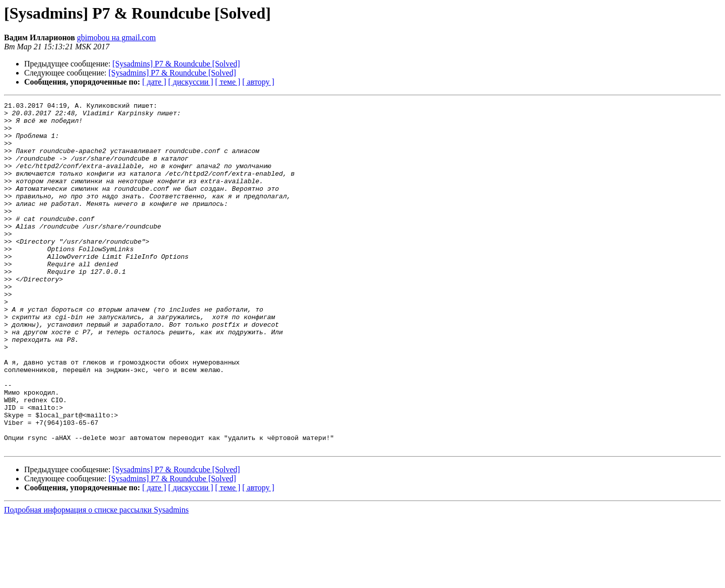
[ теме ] (228, 82)
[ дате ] (154, 82)
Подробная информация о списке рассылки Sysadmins (96, 579)
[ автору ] (258, 82)
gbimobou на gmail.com (117, 38)
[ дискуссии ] (191, 82)
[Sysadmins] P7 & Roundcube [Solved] (176, 64)
